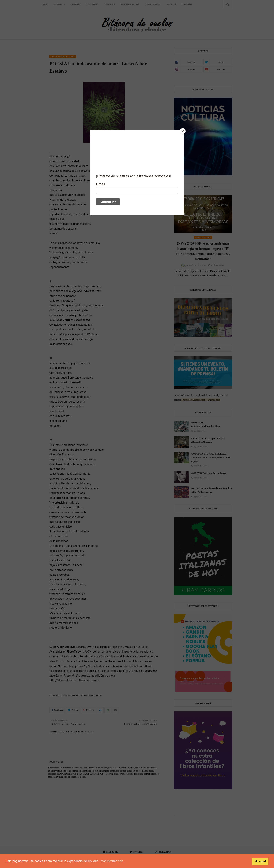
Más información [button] (112, 861)
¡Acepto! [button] (260, 861)
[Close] (183, 131)
